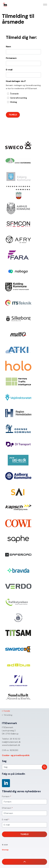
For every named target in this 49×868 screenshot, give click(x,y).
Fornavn (7, 796)
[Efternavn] (24, 813)
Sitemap (5, 850)
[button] (44, 767)
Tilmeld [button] (24, 834)
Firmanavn (11, 58)
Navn (8, 47)
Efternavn (7, 808)
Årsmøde (14, 94)
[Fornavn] (24, 802)
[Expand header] (45, 5)
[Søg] (24, 767)
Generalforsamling (18, 98)
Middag (14, 102)
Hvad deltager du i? (16, 81)
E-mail (9, 70)
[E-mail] (24, 825)
